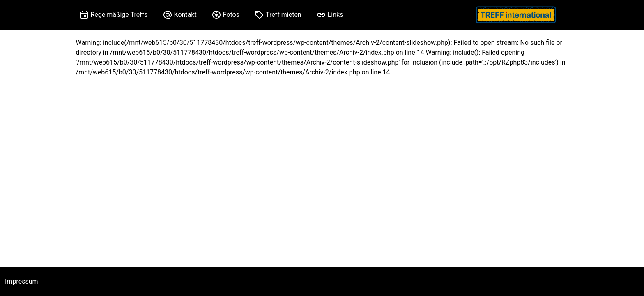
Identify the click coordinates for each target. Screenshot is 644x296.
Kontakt (185, 15)
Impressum (22, 281)
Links (336, 15)
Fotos (231, 15)
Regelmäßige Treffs (119, 15)
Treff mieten (284, 15)
